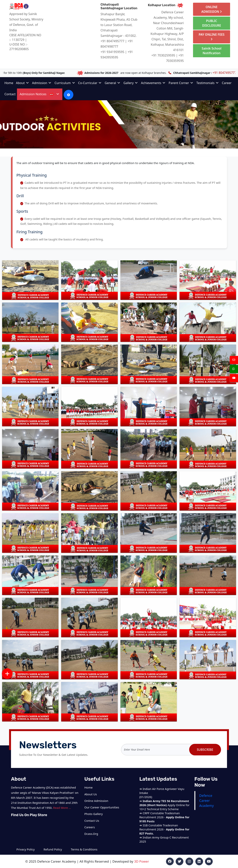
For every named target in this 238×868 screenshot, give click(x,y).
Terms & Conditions (84, 849)
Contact (10, 94)
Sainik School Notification (212, 51)
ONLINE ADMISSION (212, 9)
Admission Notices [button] (40, 94)
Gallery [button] (130, 83)
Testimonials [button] (207, 83)
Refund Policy (53, 849)
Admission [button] (42, 83)
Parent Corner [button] (181, 83)
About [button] (22, 83)
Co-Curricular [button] (90, 83)
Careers (90, 827)
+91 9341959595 (112, 52)
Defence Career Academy (206, 801)
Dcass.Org (91, 834)
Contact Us (92, 821)
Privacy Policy (26, 849)
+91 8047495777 (112, 41)
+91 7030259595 (163, 55)
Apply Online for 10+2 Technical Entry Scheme (164, 810)
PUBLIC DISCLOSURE (212, 23)
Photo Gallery (94, 814)
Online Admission (96, 801)
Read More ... (62, 808)
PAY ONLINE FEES (212, 37)
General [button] (112, 83)
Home (9, 83)
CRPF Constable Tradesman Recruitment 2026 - (164, 822)
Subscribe (205, 750)
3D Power (142, 861)
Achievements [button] (153, 83)
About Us (91, 794)
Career (227, 83)
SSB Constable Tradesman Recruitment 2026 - (164, 834)
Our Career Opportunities (102, 807)
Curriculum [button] (65, 83)
